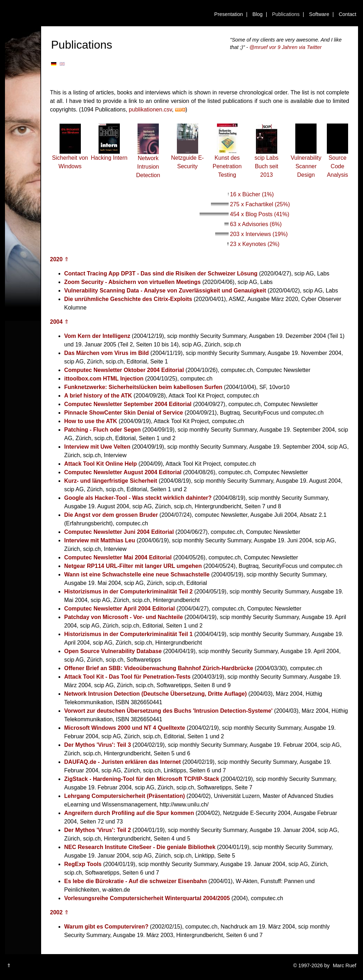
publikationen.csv (150, 110)
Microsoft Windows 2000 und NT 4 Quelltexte (125, 728)
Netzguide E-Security (187, 159)
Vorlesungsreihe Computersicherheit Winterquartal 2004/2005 (147, 898)
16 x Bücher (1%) (252, 194)
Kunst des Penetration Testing (227, 163)
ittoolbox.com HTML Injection (104, 379)
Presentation (228, 14)
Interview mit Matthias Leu (100, 540)
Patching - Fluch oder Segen (102, 430)
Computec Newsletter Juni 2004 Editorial (119, 532)
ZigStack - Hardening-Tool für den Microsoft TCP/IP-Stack (142, 779)
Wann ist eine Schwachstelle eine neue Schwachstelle (137, 574)
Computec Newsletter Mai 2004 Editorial (118, 557)
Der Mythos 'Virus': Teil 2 (97, 830)
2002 (56, 912)
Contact (347, 14)
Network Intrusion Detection (148, 164)
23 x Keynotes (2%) (255, 244)
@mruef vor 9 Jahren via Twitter (286, 47)
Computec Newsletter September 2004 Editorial (128, 404)
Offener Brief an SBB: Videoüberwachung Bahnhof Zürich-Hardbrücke (159, 668)
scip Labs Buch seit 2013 (267, 163)
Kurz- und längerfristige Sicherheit (111, 481)
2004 (56, 322)
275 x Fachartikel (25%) (260, 204)
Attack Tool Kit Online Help (100, 464)
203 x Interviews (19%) (259, 234)
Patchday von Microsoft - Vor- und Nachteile (124, 617)
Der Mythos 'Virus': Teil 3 (97, 745)
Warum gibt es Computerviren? (106, 927)
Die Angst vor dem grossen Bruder (111, 515)
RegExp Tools (83, 864)
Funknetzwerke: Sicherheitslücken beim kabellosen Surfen (143, 387)
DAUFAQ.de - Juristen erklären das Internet (122, 762)
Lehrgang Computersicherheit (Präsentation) (125, 796)
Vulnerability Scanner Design (306, 163)
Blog (258, 14)
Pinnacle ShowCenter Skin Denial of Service (124, 413)
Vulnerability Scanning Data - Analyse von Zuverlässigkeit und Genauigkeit (165, 291)
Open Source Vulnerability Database (113, 651)
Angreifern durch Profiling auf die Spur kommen (129, 813)
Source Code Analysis (337, 163)
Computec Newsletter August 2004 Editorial (123, 472)
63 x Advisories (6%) (256, 224)
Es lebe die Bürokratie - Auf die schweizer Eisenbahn (135, 881)
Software (319, 14)
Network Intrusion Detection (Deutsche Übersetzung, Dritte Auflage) (155, 694)
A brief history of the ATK (98, 396)
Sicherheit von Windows (70, 159)
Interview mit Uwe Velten (97, 447)
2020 (56, 259)
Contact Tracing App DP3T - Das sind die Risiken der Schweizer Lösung (161, 273)
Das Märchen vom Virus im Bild (107, 353)
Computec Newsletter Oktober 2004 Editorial (124, 370)
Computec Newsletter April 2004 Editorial (119, 609)
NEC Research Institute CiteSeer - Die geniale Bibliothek (140, 847)
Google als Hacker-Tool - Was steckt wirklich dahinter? (138, 498)
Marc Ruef (345, 965)
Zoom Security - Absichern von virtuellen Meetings (132, 282)
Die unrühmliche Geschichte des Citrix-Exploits (128, 299)
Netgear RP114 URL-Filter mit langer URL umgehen (133, 566)
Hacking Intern (109, 155)
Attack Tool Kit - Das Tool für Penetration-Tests (127, 677)
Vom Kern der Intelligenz (97, 336)
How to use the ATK (91, 421)
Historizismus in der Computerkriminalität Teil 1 (128, 634)
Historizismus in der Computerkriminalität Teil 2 (128, 592)
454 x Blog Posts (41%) (260, 214)
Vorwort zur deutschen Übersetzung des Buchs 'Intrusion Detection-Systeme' (168, 711)
